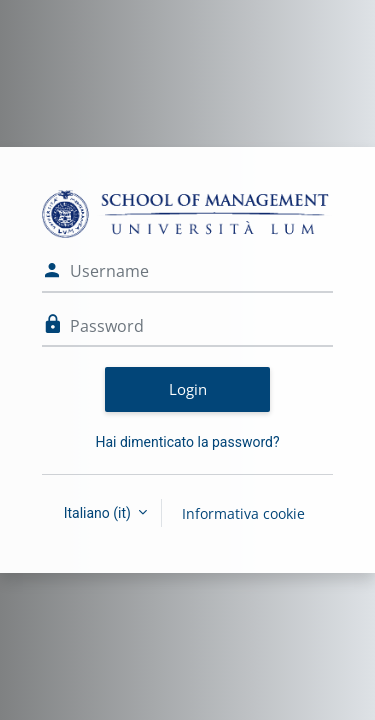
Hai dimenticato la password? (187, 442)
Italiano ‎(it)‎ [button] (99, 513)
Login (188, 389)
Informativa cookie (243, 513)
